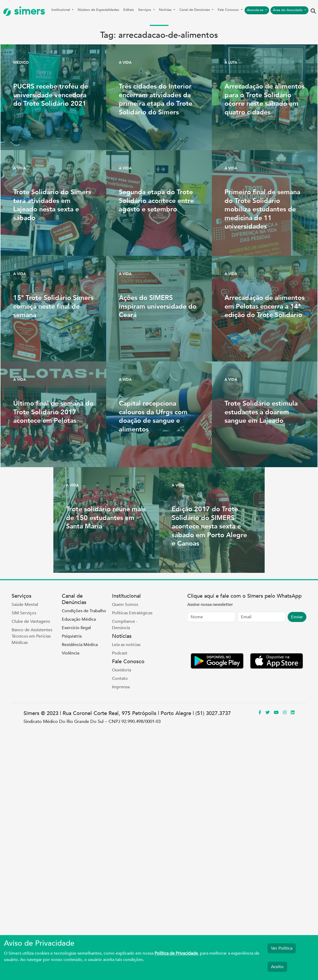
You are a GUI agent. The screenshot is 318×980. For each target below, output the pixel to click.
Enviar (297, 617)
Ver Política (282, 948)
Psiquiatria (72, 636)
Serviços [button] (145, 10)
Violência (71, 653)
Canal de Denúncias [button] (195, 10)
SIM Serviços (24, 613)
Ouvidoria (121, 670)
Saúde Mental (25, 605)
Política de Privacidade (176, 953)
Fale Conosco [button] (229, 10)
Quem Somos (125, 605)
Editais (129, 10)
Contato (120, 679)
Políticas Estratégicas (132, 613)
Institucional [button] (61, 10)
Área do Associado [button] (288, 10)
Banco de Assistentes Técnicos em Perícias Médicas (32, 636)
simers (24, 11)
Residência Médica (80, 645)
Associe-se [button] (256, 10)
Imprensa (121, 687)
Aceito (277, 967)
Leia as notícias (126, 645)
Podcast (120, 653)
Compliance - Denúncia (125, 625)
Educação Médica (79, 619)
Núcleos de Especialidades (98, 10)
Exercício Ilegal (76, 628)
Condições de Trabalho (84, 611)
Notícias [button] (166, 10)
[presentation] (227, 639)
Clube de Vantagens (31, 621)
